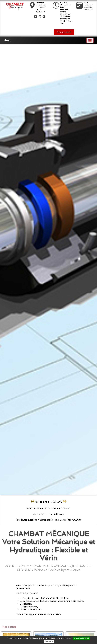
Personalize (49, 642)
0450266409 (88, 7)
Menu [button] (7, 40)
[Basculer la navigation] (90, 40)
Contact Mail (88, 9)
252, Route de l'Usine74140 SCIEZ (41, 7)
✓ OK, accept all (81, 638)
